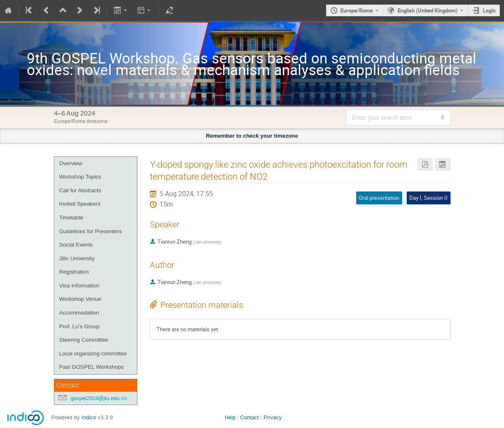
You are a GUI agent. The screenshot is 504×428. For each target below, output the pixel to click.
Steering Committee (84, 340)
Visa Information (79, 286)
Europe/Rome (357, 10)
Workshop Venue (80, 299)
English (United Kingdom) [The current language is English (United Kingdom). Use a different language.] (428, 10)
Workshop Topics (80, 177)
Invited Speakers (80, 204)
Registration (74, 272)
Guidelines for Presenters (91, 231)
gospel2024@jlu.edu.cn (99, 398)
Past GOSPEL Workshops (92, 367)
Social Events (76, 245)
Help (230, 417)
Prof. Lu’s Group (80, 326)
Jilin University (77, 258)
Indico (89, 417)
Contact (249, 417)
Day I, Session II (428, 198)
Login (489, 10)
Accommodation (79, 313)
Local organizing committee (93, 354)
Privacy (273, 417)
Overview (71, 163)
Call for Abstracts (80, 190)
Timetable (71, 218)
